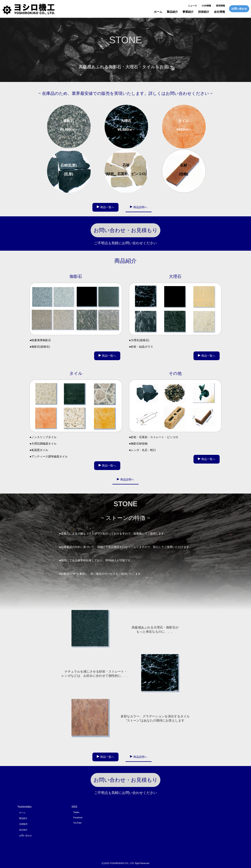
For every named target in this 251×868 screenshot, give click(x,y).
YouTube (77, 823)
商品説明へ (140, 207)
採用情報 (220, 6)
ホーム (158, 12)
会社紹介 (23, 830)
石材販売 (23, 824)
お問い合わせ (239, 9)
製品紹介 (172, 12)
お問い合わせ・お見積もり (126, 230)
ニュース (192, 6)
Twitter (76, 812)
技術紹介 (204, 12)
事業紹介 (188, 12)
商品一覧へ (107, 207)
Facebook (78, 818)
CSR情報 (206, 6)
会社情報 (219, 12)
